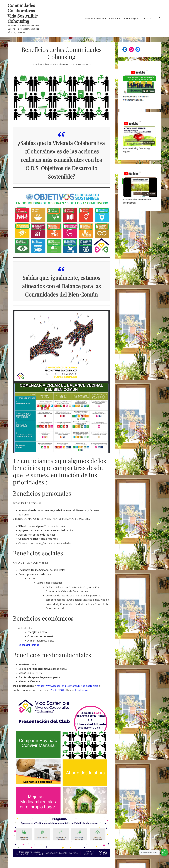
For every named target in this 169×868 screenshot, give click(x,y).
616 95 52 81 (57, 690)
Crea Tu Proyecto (94, 18)
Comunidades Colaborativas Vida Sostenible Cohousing (23, 13)
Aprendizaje (130, 18)
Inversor (114, 18)
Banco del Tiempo (29, 645)
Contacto (146, 18)
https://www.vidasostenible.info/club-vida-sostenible (67, 686)
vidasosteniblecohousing (55, 64)
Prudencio (81, 690)
